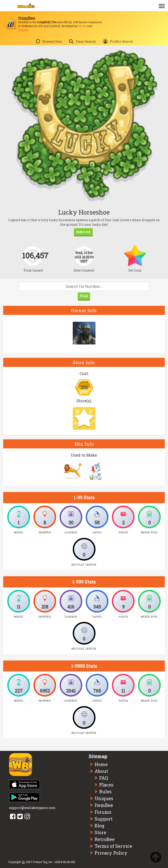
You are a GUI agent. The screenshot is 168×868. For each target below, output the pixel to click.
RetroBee (105, 839)
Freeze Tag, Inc (43, 862)
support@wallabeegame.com (32, 808)
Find (84, 296)
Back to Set (83, 232)
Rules (105, 791)
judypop (23, 30)
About (101, 771)
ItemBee (104, 805)
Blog (99, 826)
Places (106, 785)
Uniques (104, 798)
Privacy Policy (111, 853)
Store (100, 832)
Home (101, 764)
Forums (103, 812)
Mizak (82, 26)
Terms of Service (113, 846)
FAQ (104, 778)
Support (104, 819)
